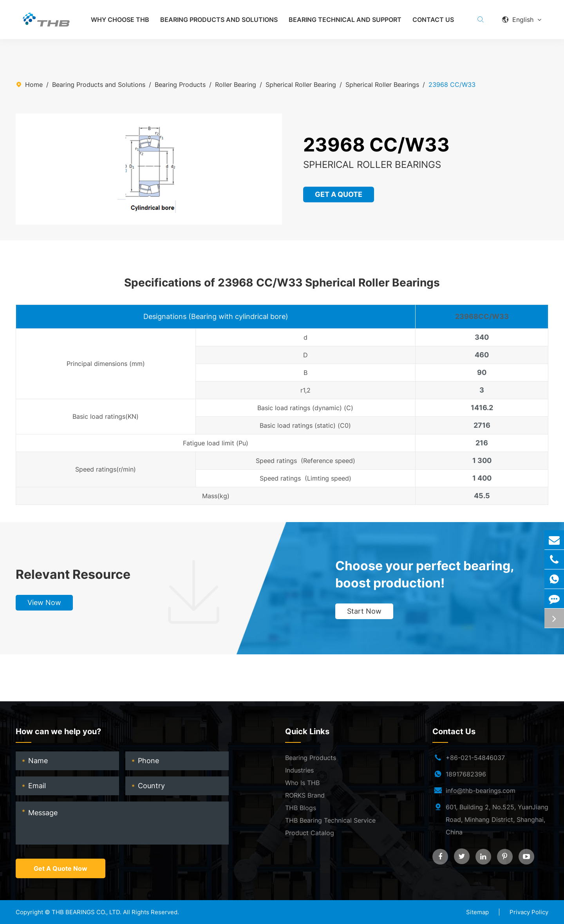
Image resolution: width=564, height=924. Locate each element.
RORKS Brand (305, 795)
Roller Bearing (236, 85)
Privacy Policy (529, 912)
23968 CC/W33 (452, 85)
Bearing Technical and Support (345, 20)
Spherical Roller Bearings (382, 85)
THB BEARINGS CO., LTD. (87, 912)
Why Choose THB (120, 20)
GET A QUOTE (339, 194)
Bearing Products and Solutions (219, 20)
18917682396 (466, 774)
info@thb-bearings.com (481, 791)
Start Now (364, 611)
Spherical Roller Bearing (301, 85)
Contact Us (433, 20)
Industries (299, 770)
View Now (44, 602)
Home (34, 85)
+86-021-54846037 (475, 758)
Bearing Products (180, 85)
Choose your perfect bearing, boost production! (425, 574)
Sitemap (477, 912)
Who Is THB (302, 783)
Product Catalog (310, 833)
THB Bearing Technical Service (330, 820)
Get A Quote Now (61, 868)
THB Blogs (301, 808)
